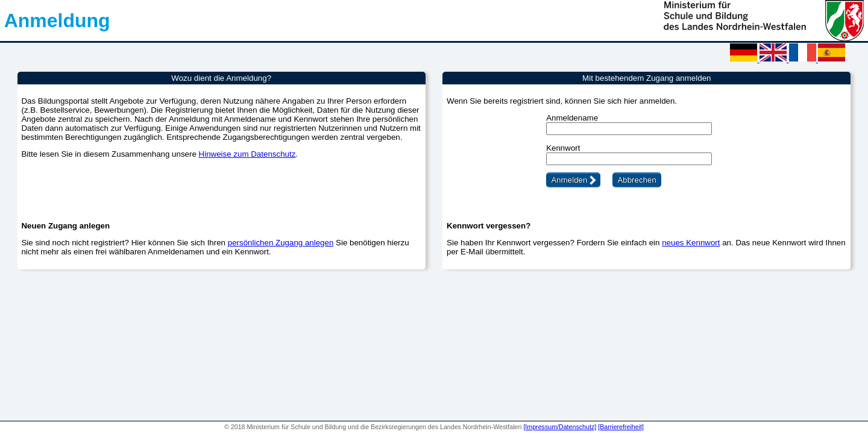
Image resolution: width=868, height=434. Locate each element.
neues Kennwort (691, 243)
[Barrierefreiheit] (621, 427)
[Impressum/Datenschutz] (560, 427)
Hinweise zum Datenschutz (247, 154)
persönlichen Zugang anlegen (281, 243)
